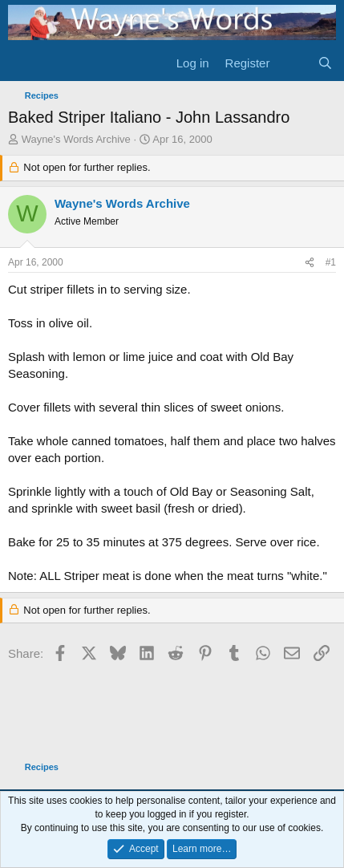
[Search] (325, 63)
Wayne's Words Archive (76, 139)
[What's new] (293, 63)
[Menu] (22, 63)
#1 (331, 262)
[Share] (310, 263)
